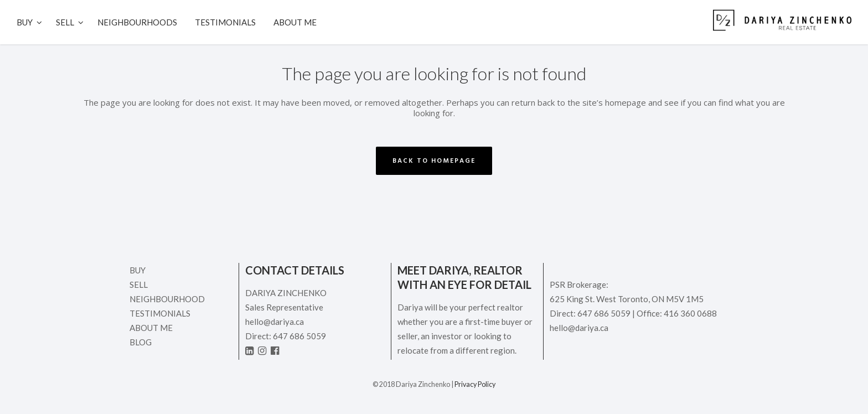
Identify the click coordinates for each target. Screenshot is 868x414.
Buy (138, 270)
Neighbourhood (167, 299)
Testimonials (160, 313)
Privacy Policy (475, 384)
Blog (141, 342)
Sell (139, 284)
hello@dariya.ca (275, 322)
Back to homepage (434, 161)
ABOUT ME (151, 328)
